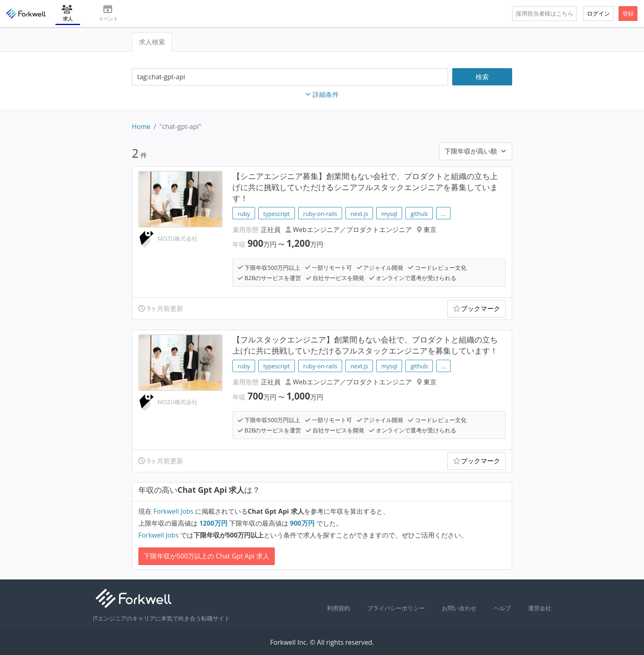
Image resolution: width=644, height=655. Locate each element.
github (419, 214)
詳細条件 (322, 94)
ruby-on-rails (320, 214)
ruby (244, 214)
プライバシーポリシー (396, 608)
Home (141, 126)
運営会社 (540, 608)
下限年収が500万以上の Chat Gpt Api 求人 (207, 556)
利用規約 (338, 608)
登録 (628, 13)
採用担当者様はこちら (545, 13)
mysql (390, 214)
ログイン (598, 13)
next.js (359, 214)
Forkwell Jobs (173, 511)
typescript (277, 214)
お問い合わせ (459, 608)
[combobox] (290, 77)
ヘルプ (502, 608)
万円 (214, 523)
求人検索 (152, 42)
